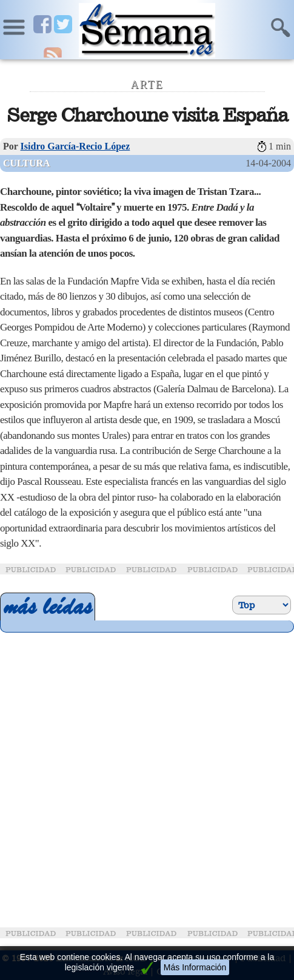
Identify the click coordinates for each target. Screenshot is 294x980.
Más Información (195, 967)
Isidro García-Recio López (75, 146)
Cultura (27, 163)
